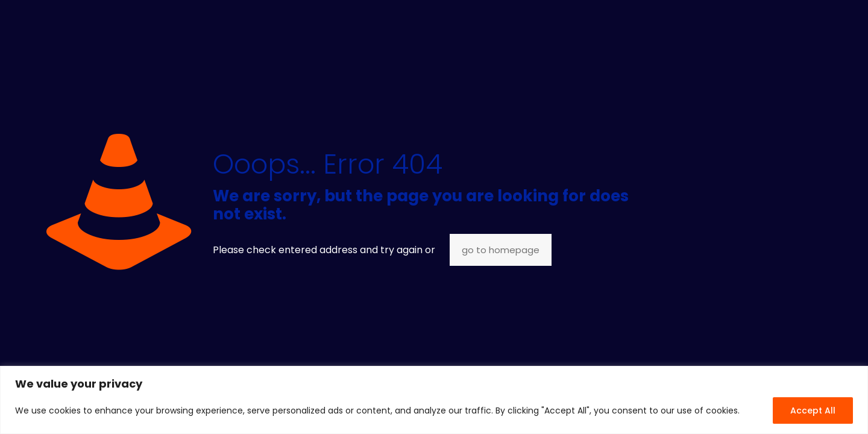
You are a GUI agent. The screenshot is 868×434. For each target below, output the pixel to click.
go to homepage (501, 250)
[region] (434, 400)
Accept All (813, 410)
